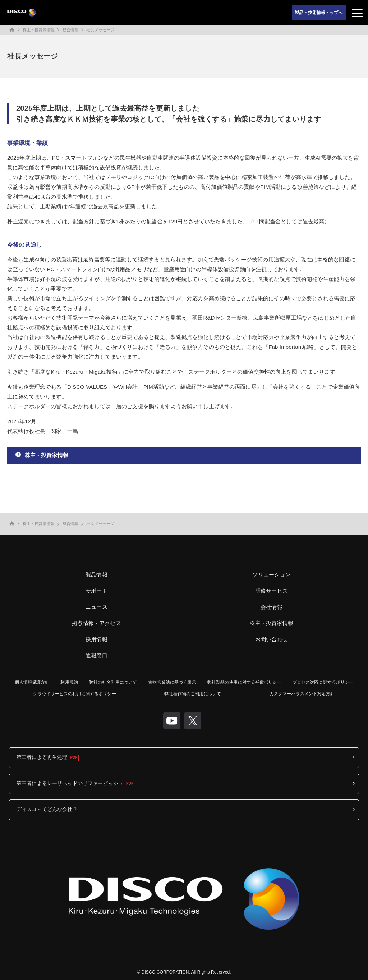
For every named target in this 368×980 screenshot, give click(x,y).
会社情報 (272, 607)
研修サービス (272, 591)
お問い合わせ (272, 639)
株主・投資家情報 (39, 30)
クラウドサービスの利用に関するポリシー (74, 694)
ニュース (96, 607)
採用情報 (96, 639)
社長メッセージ (100, 30)
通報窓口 (96, 655)
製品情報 (96, 575)
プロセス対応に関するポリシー (323, 682)
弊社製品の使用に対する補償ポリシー (244, 682)
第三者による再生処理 (42, 757)
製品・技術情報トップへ (319, 13)
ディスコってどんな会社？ (47, 809)
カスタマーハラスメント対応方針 (302, 694)
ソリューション (271, 575)
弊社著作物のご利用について (193, 694)
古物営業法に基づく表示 (172, 682)
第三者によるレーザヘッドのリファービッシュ (70, 783)
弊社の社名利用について (113, 682)
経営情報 (70, 30)
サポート (96, 591)
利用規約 (69, 682)
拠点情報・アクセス (96, 623)
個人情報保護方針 (32, 682)
